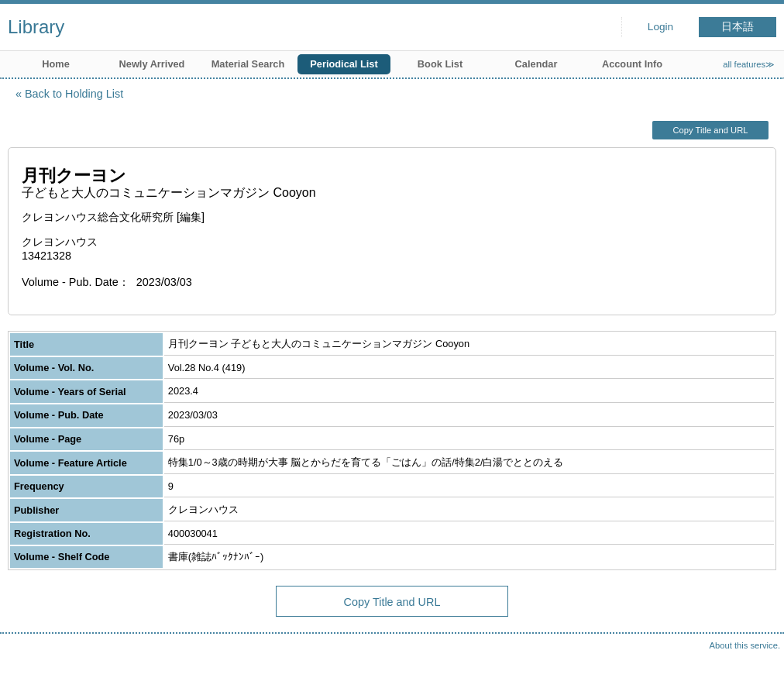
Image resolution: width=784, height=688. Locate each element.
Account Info (632, 64)
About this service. (745, 645)
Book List (440, 64)
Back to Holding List (74, 94)
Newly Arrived (152, 64)
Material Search (248, 64)
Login (660, 27)
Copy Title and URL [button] (710, 130)
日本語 (738, 27)
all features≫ (749, 64)
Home (56, 64)
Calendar (536, 64)
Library (36, 27)
